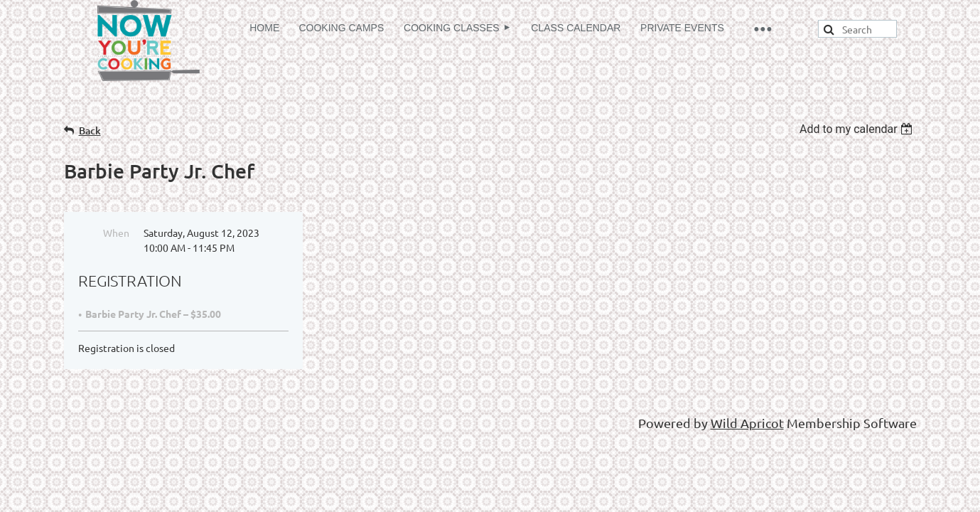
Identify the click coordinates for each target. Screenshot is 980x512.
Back (90, 130)
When (116, 233)
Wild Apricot (747, 423)
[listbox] (858, 129)
